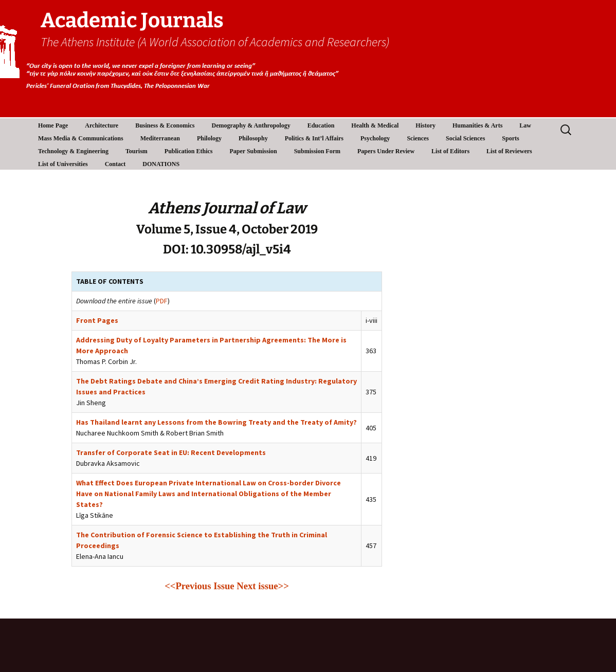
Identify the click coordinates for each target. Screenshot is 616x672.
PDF (162, 301)
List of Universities (63, 164)
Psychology (375, 138)
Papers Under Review (386, 151)
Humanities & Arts (477, 125)
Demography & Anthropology (251, 125)
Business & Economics (165, 125)
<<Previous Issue (199, 586)
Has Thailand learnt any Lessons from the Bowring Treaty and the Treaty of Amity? (216, 422)
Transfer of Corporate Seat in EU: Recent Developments (171, 452)
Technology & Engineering (73, 151)
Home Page (53, 125)
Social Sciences (465, 138)
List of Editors (450, 151)
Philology (209, 138)
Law (525, 125)
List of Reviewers (509, 151)
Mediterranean (160, 138)
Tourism (137, 151)
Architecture (102, 125)
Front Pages (97, 320)
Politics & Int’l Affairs (314, 138)
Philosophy (253, 138)
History (425, 125)
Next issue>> (263, 586)
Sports (510, 138)
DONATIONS (161, 164)
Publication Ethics (189, 151)
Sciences (418, 138)
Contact (115, 164)
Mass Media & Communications (81, 138)
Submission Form (317, 151)
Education (321, 125)
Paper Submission (253, 151)
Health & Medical (375, 125)
